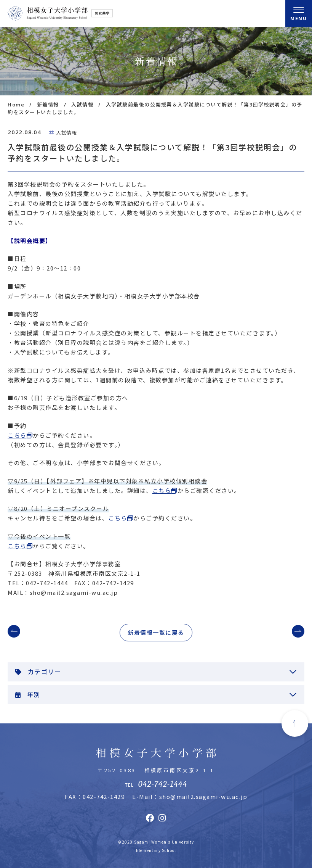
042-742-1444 (163, 784)
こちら (17, 435)
